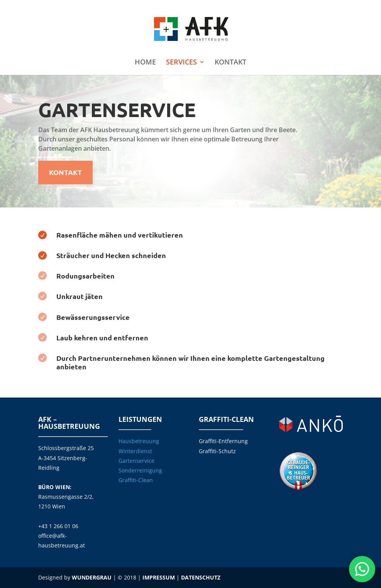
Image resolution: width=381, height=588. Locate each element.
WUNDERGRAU (92, 577)
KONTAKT (230, 63)
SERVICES (181, 63)
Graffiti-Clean (136, 480)
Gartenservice (136, 461)
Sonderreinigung (140, 470)
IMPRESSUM (159, 577)
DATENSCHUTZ (201, 577)
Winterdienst (135, 451)
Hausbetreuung (139, 441)
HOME (145, 63)
